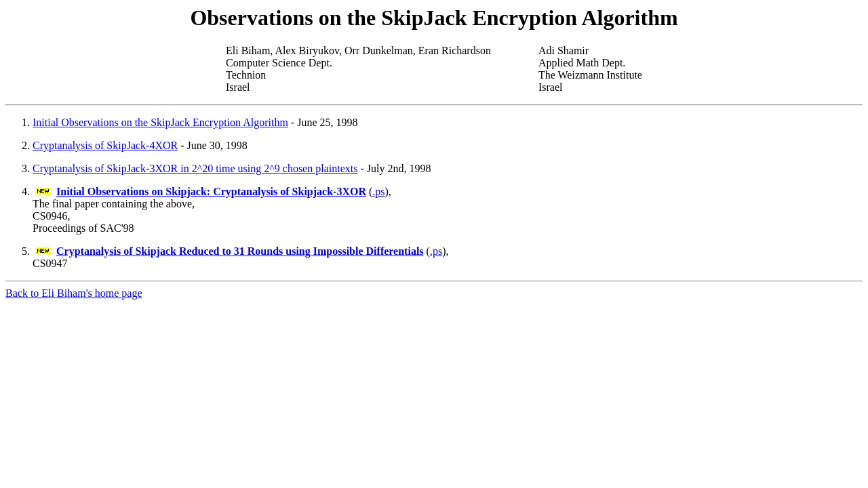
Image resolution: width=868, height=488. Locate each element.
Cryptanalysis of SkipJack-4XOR (105, 145)
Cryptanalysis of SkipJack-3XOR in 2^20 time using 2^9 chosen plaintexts (195, 168)
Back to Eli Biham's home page (74, 293)
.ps (378, 191)
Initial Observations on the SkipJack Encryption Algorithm (160, 122)
